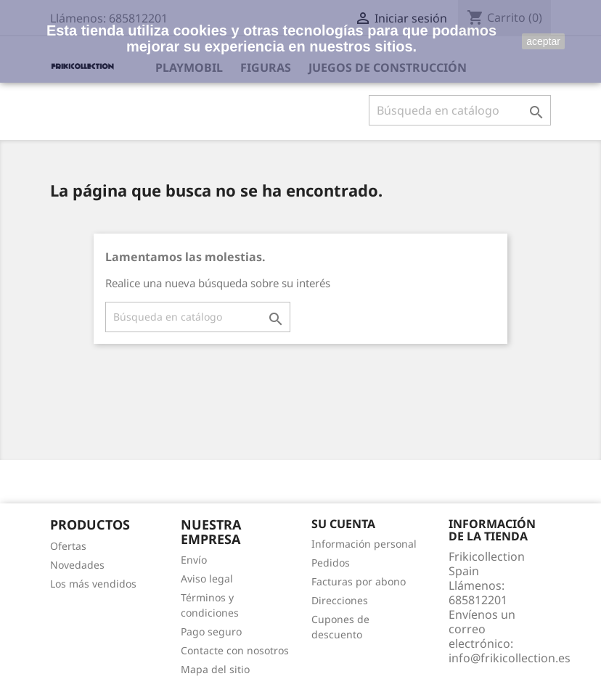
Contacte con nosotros (235, 650)
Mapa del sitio (215, 669)
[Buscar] (460, 110)
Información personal (364, 544)
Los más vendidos (93, 584)
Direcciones (340, 600)
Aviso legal (207, 578)
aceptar (543, 41)
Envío (194, 560)
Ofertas (68, 546)
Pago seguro (211, 631)
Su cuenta (343, 524)
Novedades (77, 565)
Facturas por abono (359, 581)
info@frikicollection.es (510, 658)
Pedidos (331, 563)
